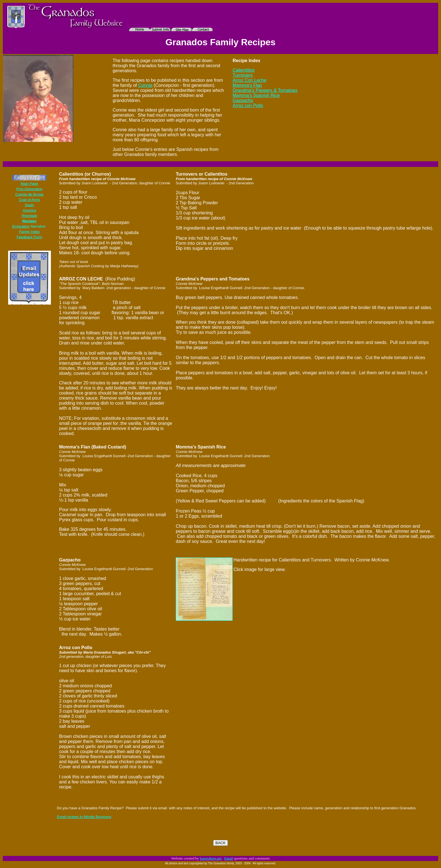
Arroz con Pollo (248, 106)
